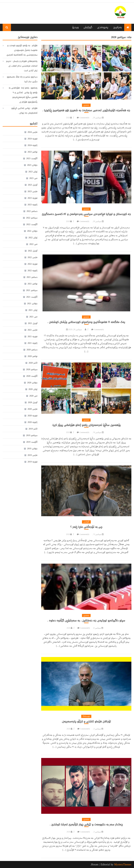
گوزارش (88, 27)
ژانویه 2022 (33, 271)
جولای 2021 (32, 304)
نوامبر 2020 (33, 356)
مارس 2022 (33, 257)
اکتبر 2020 (33, 363)
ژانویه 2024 (33, 145)
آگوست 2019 (32, 442)
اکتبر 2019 (33, 429)
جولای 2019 (32, 449)
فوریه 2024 (33, 139)
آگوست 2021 (32, 297)
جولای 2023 (32, 165)
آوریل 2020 (33, 402)
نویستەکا (86, 716)
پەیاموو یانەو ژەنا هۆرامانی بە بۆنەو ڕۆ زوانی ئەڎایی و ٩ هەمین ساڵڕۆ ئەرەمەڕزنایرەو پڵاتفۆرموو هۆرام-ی (23, 95)
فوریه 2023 (33, 198)
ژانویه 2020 (33, 422)
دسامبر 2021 (32, 277)
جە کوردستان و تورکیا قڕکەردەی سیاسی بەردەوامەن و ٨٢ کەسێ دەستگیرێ (86, 214)
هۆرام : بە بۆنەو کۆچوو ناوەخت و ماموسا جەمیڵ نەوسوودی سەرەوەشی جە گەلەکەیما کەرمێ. (22, 50)
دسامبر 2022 (32, 211)
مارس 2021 (33, 330)
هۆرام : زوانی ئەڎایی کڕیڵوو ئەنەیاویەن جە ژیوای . (24, 111)
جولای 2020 (32, 383)
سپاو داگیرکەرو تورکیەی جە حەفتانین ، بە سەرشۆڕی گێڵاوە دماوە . (86, 621)
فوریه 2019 (33, 462)
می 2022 (33, 244)
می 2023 (33, 178)
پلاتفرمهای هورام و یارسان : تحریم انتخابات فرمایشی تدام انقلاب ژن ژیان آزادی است (22, 66)
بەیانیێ (117, 27)
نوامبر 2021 (33, 284)
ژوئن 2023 (33, 172)
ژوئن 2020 (33, 389)
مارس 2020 (33, 409)
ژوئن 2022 (33, 238)
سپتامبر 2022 (32, 218)
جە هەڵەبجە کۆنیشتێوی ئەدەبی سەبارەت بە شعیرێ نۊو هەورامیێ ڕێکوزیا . (86, 110)
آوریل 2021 (33, 323)
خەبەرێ (86, 105)
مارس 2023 (33, 191)
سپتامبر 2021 (32, 290)
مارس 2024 (33, 132)
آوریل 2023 (33, 185)
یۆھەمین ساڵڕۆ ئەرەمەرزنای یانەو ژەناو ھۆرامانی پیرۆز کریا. (86, 425)
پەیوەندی (103, 27)
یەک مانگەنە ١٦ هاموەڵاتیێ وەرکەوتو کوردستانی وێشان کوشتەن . (86, 322)
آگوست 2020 (32, 376)
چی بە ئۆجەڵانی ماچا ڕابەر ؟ (86, 527)
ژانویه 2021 (33, 343)
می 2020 (33, 396)
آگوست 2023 (32, 158)
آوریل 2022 (33, 251)
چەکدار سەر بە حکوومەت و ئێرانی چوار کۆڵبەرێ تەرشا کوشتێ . (86, 825)
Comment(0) (84, 118)
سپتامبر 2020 (32, 369)
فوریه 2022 (33, 264)
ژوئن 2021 (33, 310)
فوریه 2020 (33, 416)
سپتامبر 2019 (32, 435)
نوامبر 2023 (33, 152)
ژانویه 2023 (33, 205)
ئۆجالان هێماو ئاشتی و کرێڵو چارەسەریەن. (86, 722)
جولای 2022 (32, 231)
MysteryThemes (123, 864)
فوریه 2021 (33, 336)
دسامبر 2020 (32, 350)
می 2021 (33, 317)
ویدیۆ (75, 27)
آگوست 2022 (32, 224)
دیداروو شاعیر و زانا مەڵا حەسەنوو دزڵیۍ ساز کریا (22, 79)
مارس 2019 (33, 455)
